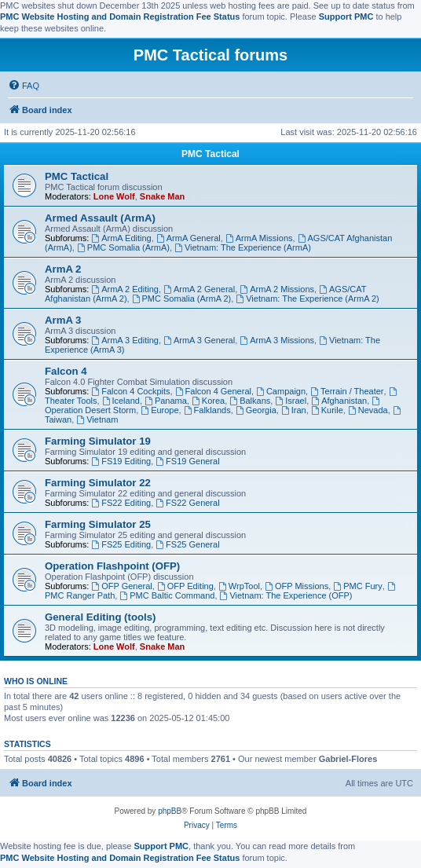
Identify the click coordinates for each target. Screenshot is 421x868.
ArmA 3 (63, 320)
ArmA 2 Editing (125, 289)
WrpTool (239, 586)
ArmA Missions (259, 238)
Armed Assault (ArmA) (100, 218)
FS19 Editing (121, 461)
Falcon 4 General (213, 391)
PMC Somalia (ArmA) (123, 247)
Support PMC (346, 16)
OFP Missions (297, 586)
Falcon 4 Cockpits (130, 391)
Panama (166, 401)
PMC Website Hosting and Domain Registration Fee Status (120, 16)
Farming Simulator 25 (98, 524)
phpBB (170, 811)
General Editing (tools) (100, 617)
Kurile (327, 410)
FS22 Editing (121, 503)
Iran (294, 410)
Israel (291, 401)
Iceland (121, 401)
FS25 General (187, 544)
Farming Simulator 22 (98, 483)
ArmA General (189, 238)
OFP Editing (185, 586)
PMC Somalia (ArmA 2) (182, 298)
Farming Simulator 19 (98, 441)
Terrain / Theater (347, 391)
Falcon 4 (66, 371)
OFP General (121, 586)
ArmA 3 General (199, 340)
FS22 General (187, 503)
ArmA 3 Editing (125, 340)
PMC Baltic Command (167, 595)
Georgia (256, 410)
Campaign (281, 391)
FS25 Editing (121, 544)
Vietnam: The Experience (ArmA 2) (307, 298)
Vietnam (97, 419)
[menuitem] (24, 86)
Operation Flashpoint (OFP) (112, 566)
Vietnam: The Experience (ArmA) (243, 247)
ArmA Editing (121, 238)
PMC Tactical (210, 154)
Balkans (250, 401)
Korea (208, 401)
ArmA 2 (63, 269)
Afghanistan (339, 401)
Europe (159, 410)
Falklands (207, 410)
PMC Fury (357, 586)
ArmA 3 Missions (277, 340)
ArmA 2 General (199, 289)
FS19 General (187, 461)
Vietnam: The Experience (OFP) (286, 595)
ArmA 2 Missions (277, 289)
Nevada (368, 410)
